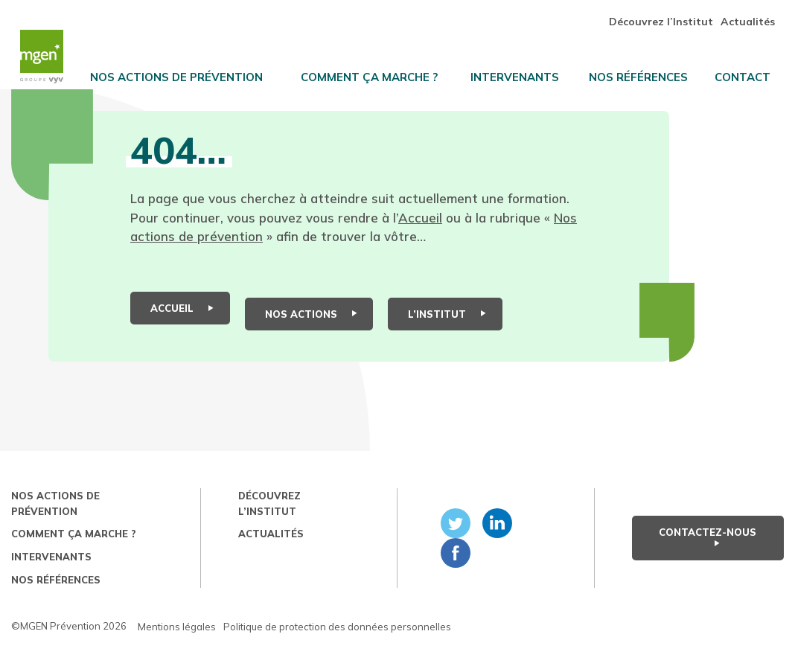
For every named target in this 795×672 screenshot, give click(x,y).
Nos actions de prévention (190, 71)
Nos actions (311, 330)
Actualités (757, 16)
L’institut (447, 330)
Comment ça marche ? (382, 71)
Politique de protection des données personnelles (337, 642)
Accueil (420, 244)
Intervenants (526, 71)
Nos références (648, 71)
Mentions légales (177, 642)
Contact (752, 71)
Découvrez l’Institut (670, 16)
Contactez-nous (708, 551)
